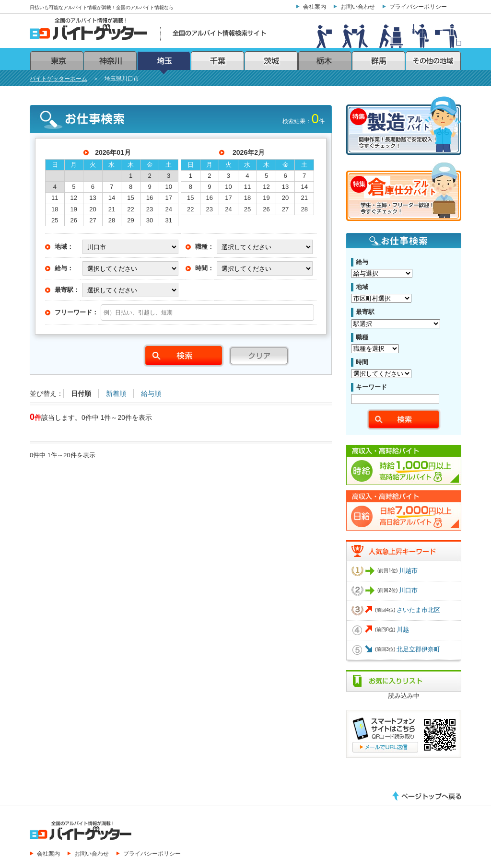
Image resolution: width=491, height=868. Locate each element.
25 (55, 220)
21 (112, 209)
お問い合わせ (358, 6)
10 (168, 187)
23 (150, 209)
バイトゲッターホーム (58, 79)
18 (55, 209)
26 (74, 220)
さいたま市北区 (418, 610)
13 (93, 198)
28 (112, 220)
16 (150, 198)
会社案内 (315, 6)
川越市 (408, 571)
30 (150, 220)
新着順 (116, 393)
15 (130, 198)
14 (112, 198)
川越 (403, 630)
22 (130, 209)
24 (168, 209)
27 (93, 220)
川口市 (408, 590)
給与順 (151, 393)
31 (168, 220)
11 (55, 198)
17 (168, 198)
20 (93, 209)
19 (74, 209)
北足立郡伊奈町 (418, 649)
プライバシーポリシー (418, 6)
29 (130, 220)
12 (74, 198)
